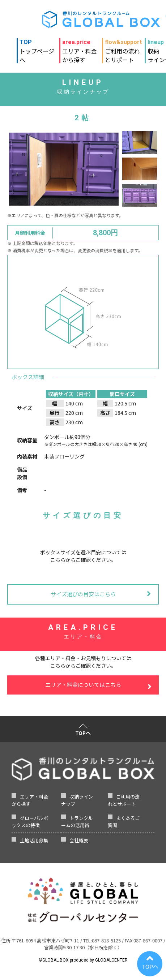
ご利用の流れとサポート (123, 48)
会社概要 (79, 840)
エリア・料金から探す (80, 48)
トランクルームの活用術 (77, 822)
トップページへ (38, 48)
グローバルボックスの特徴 (30, 822)
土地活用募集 (34, 840)
